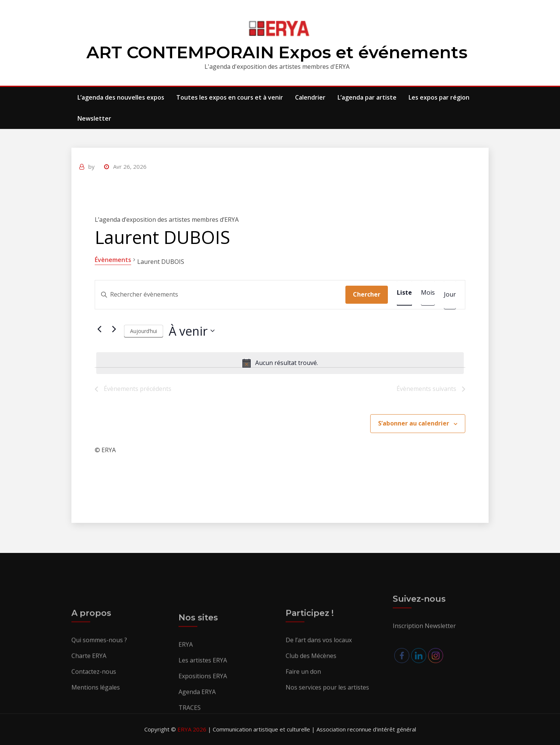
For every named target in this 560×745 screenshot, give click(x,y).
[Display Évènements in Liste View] (404, 293)
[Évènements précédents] (99, 329)
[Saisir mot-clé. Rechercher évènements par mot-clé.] (220, 295)
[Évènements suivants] (114, 329)
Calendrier (310, 97)
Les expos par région (439, 97)
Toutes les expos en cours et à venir (230, 97)
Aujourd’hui (144, 331)
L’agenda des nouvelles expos (121, 97)
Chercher (367, 294)
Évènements (113, 260)
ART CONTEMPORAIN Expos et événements (277, 52)
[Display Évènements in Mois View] (428, 293)
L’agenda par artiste (367, 97)
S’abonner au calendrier (414, 423)
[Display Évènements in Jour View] (450, 295)
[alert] (280, 363)
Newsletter (94, 118)
